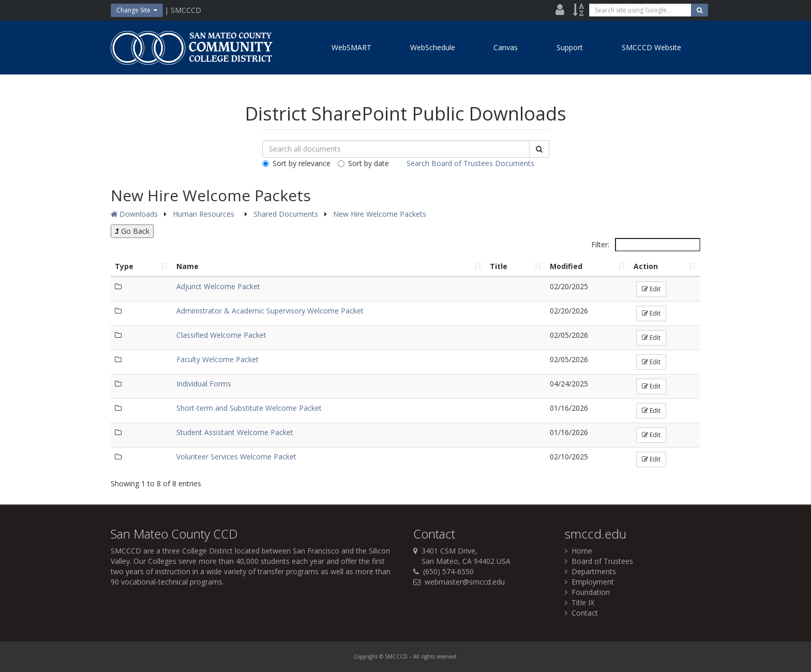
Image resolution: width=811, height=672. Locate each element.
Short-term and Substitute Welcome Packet (249, 408)
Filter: (646, 245)
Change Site (137, 10)
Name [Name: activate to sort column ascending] (187, 266)
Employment (589, 582)
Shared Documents (287, 214)
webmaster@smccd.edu (465, 582)
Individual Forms (204, 384)
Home (579, 551)
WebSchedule (433, 47)
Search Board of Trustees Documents (470, 163)
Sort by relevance (296, 163)
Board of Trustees (599, 561)
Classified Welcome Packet (221, 335)
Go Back (132, 231)
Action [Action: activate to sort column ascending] (646, 266)
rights (428, 656)
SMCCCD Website (651, 47)
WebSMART (351, 47)
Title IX (580, 602)
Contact (581, 613)
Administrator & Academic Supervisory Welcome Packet (270, 311)
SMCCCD (126, 551)
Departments (590, 571)
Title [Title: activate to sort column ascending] (499, 266)
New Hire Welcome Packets (380, 214)
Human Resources (205, 214)
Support (570, 47)
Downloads (134, 214)
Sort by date (363, 163)
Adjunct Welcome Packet (218, 286)
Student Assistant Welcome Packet (235, 432)
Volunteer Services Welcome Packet (236, 457)
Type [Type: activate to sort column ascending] (124, 266)
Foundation (587, 592)
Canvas (506, 47)
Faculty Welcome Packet (217, 359)
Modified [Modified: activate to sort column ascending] (566, 266)
